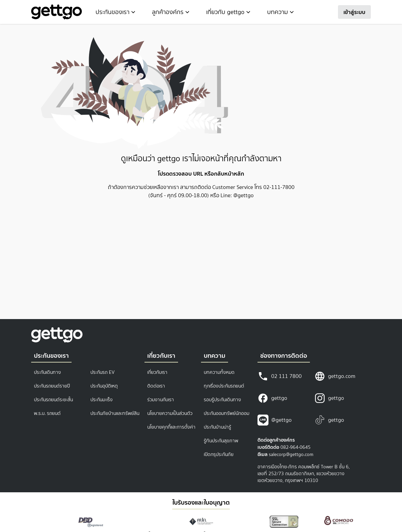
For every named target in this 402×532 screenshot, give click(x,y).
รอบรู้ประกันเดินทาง (222, 400)
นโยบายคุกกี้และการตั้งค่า (171, 427)
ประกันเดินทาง (47, 372)
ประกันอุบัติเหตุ (104, 386)
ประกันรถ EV (103, 372)
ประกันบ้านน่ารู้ (217, 427)
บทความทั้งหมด (219, 372)
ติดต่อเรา (156, 386)
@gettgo (275, 420)
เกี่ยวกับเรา (157, 372)
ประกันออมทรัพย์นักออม (227, 413)
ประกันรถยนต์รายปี (52, 386)
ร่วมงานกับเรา (161, 400)
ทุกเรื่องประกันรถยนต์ (224, 386)
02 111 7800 (280, 376)
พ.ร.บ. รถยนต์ (47, 413)
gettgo (272, 398)
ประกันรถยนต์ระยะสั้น (53, 400)
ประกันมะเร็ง (102, 400)
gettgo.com (335, 376)
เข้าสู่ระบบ (354, 12)
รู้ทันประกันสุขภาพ (221, 441)
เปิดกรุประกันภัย (219, 454)
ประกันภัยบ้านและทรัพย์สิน (115, 413)
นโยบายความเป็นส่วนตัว (170, 413)
